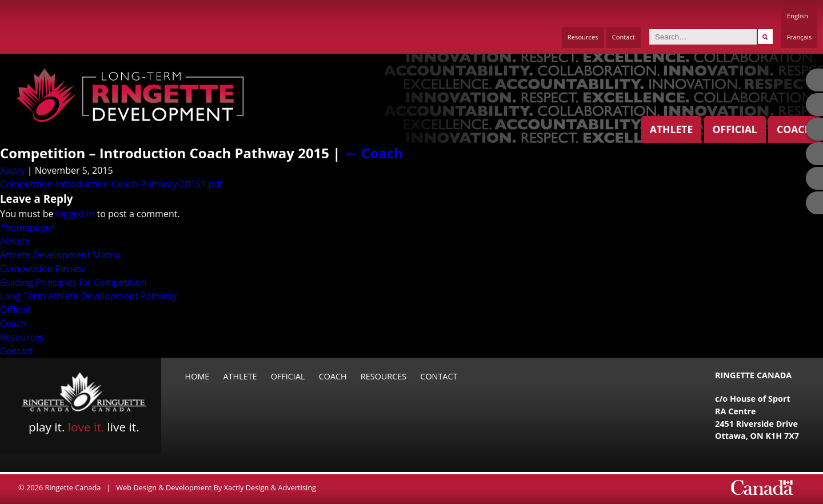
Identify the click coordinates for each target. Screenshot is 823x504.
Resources (583, 37)
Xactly (13, 170)
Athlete (672, 129)
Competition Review (43, 269)
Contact (624, 37)
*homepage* (28, 227)
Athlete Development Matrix (60, 255)
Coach (794, 129)
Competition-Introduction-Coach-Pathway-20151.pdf (111, 184)
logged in (75, 214)
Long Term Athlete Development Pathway (88, 296)
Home (197, 376)
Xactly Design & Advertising (270, 487)
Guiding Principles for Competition (73, 282)
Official (735, 129)
